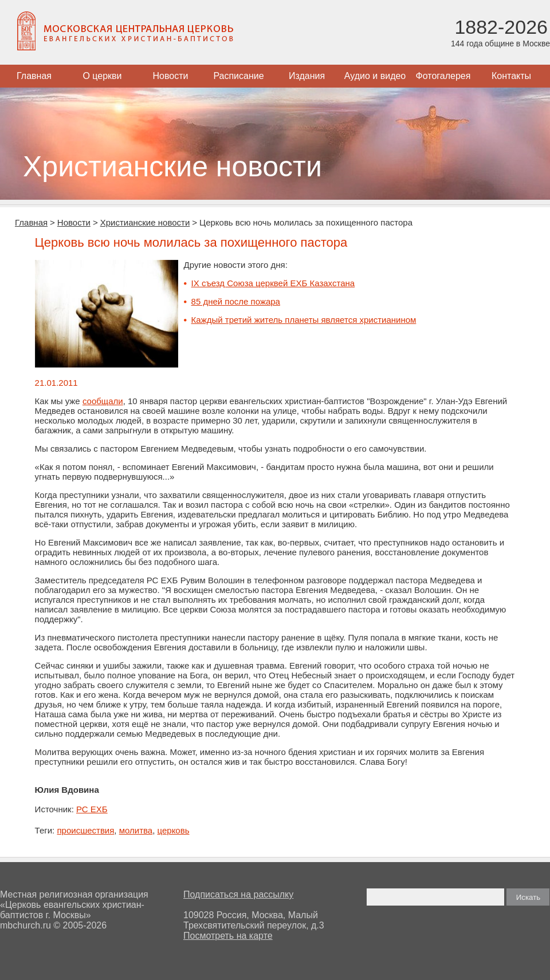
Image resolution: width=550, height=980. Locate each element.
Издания (307, 76)
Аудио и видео (375, 76)
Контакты (511, 76)
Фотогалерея (443, 76)
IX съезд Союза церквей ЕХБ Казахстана (273, 283)
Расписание (238, 76)
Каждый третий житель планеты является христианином (304, 320)
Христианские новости (145, 222)
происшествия (85, 830)
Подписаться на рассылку (238, 894)
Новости (171, 76)
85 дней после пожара (236, 301)
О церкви (102, 76)
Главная (34, 76)
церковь (174, 830)
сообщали (103, 401)
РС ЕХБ (92, 809)
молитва (136, 830)
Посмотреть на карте (228, 936)
